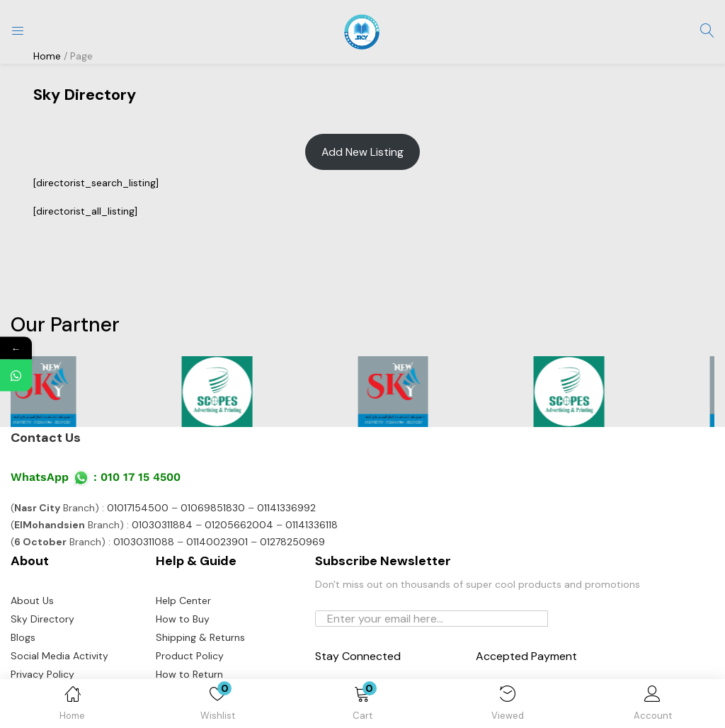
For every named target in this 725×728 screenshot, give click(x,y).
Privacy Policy (42, 674)
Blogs (23, 637)
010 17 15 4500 (141, 477)
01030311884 (162, 525)
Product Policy (190, 656)
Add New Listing (362, 152)
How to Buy (183, 619)
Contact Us (46, 438)
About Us (32, 601)
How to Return (189, 674)
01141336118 (312, 525)
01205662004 (239, 525)
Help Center (183, 601)
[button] (363, 706)
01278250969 (292, 542)
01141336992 (286, 508)
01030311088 (144, 542)
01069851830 (213, 508)
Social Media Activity (59, 656)
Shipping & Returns (200, 637)
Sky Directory (42, 619)
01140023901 (217, 542)
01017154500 (138, 508)
